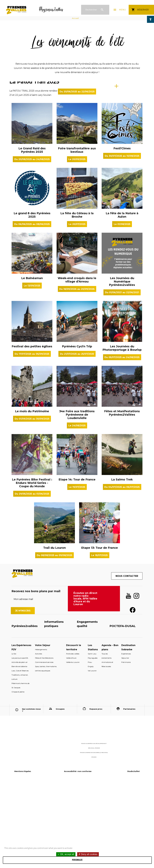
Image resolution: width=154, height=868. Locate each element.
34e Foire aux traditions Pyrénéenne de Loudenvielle (77, 499)
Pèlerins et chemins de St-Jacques (20, 770)
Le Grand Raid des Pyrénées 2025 (32, 235)
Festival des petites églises (32, 431)
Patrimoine (126, 747)
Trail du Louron (54, 632)
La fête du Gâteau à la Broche (77, 300)
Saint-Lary (92, 738)
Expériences (126, 738)
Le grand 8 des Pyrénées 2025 (32, 300)
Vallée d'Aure (71, 743)
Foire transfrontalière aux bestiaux (77, 235)
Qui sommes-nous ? (31, 795)
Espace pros (96, 794)
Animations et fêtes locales (107, 749)
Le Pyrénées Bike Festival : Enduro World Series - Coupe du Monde (32, 567)
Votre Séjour (43, 730)
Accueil (75, 18)
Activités (38, 738)
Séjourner (125, 743)
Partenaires (129, 794)
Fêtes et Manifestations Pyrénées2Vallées (122, 498)
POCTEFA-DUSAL (123, 711)
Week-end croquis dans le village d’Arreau (77, 364)
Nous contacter (127, 661)
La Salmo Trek (122, 564)
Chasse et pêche (18, 776)
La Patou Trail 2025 (34, 124)
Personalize (77, 860)
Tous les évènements (107, 740)
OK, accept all (66, 854)
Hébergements (41, 734)
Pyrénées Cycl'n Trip (77, 431)
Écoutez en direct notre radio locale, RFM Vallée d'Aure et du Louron (85, 683)
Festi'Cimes (122, 233)
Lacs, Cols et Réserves (20, 755)
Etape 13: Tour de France (100, 632)
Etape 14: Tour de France (77, 564)
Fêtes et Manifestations (44, 743)
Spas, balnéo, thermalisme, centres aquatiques (46, 753)
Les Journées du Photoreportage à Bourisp (122, 433)
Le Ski (14, 738)
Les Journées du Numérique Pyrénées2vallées (122, 366)
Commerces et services (44, 747)
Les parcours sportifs (20, 743)
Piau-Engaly (91, 749)
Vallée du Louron (73, 747)
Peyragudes (93, 743)
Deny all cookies (88, 854)
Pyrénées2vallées (25, 711)
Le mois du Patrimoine (32, 496)
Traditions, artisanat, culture (20, 762)
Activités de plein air (20, 747)
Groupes (60, 794)
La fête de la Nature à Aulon (122, 300)
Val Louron (92, 755)
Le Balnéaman (32, 363)
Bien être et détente (19, 751)
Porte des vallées (73, 738)
